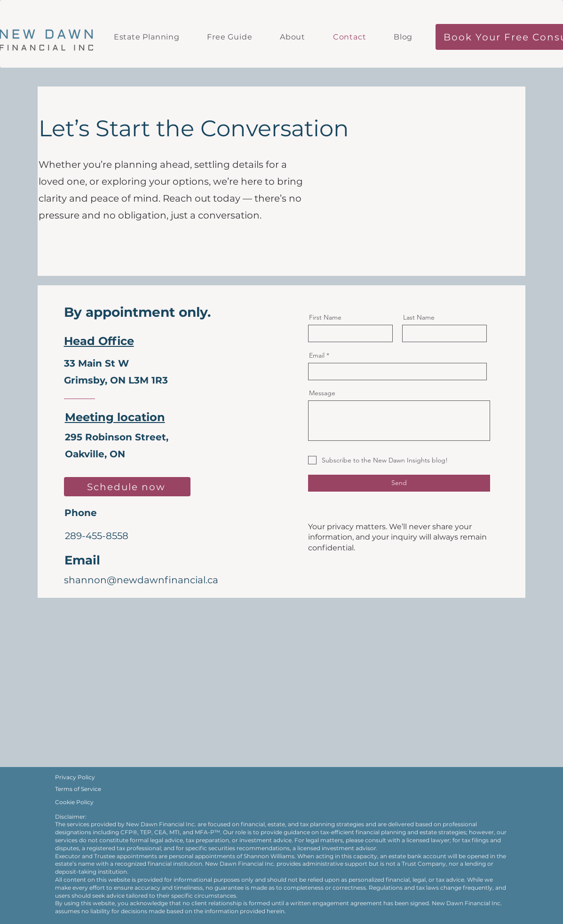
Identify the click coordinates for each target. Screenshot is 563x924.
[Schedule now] (127, 487)
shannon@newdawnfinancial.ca (141, 580)
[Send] (399, 483)
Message (322, 393)
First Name (325, 317)
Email (317, 355)
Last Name (419, 317)
